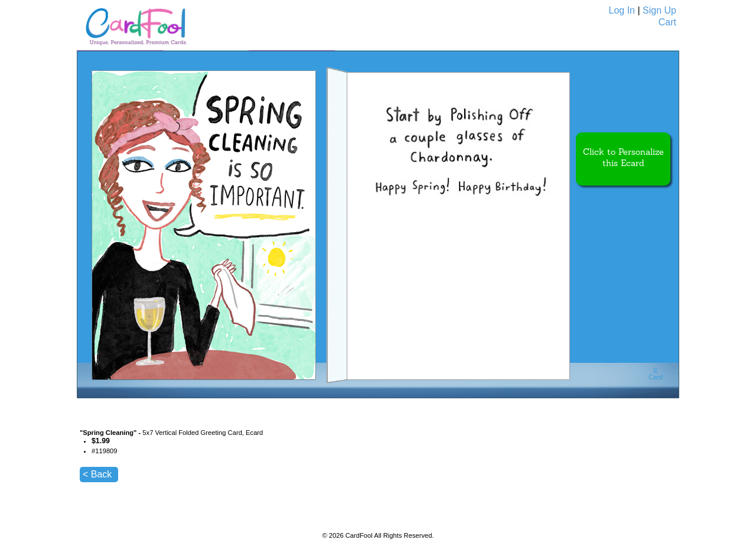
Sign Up (659, 10)
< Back (97, 474)
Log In (622, 10)
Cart (667, 22)
